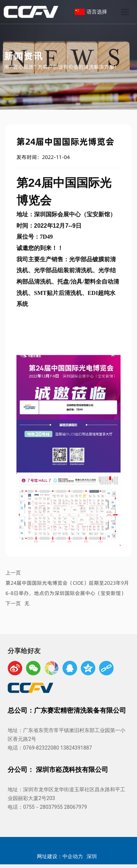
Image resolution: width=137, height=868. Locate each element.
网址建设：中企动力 (60, 856)
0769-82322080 (41, 748)
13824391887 (76, 748)
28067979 (75, 807)
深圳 (92, 856)
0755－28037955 (43, 807)
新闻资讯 (24, 56)
